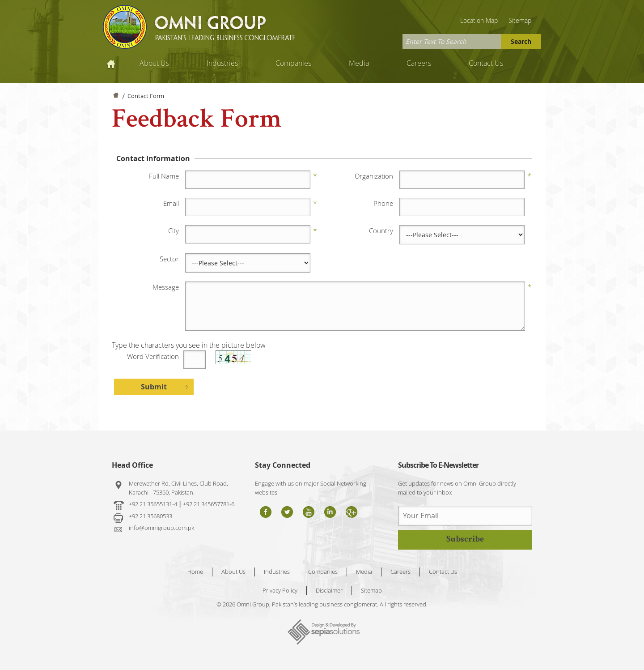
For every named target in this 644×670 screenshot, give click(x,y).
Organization (374, 176)
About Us (154, 63)
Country (381, 230)
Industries (222, 63)
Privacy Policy (280, 590)
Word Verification (153, 356)
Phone (383, 203)
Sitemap (520, 20)
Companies (293, 63)
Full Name (164, 176)
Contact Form (146, 96)
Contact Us (486, 63)
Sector (169, 259)
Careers (419, 63)
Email (171, 203)
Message (166, 287)
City (174, 230)
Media (359, 63)
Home (112, 63)
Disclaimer (329, 590)
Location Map (479, 20)
